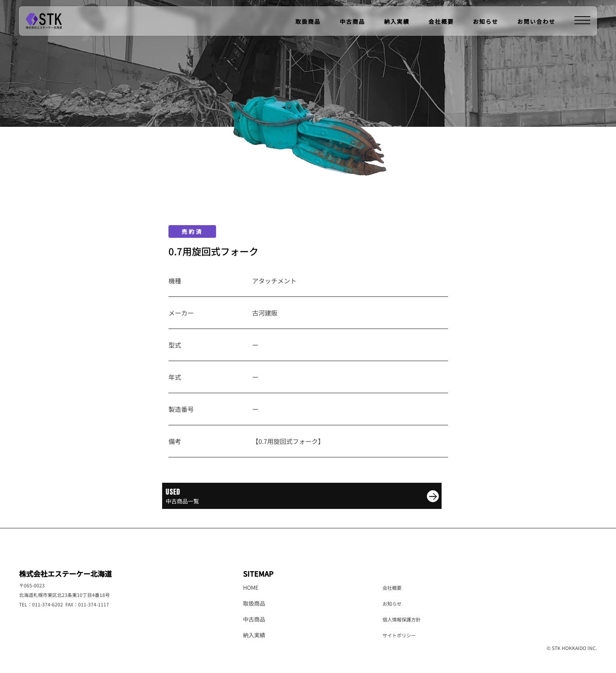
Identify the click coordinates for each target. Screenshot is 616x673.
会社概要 (441, 21)
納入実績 (397, 21)
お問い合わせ (536, 21)
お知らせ (486, 21)
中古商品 (352, 21)
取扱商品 (308, 21)
